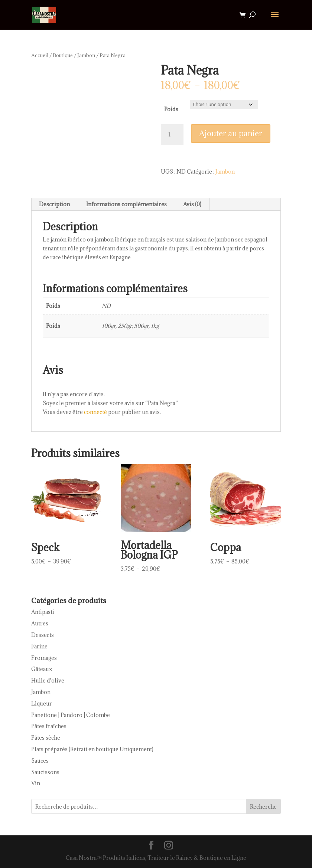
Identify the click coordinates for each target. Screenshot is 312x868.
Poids (171, 109)
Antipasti (43, 612)
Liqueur (42, 703)
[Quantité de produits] (172, 135)
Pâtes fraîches (49, 726)
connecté (95, 412)
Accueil (40, 55)
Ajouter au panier (231, 133)
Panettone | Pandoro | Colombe (71, 715)
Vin (36, 783)
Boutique (63, 55)
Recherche (263, 807)
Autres (40, 623)
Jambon (86, 55)
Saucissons (45, 772)
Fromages (44, 658)
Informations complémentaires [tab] (126, 204)
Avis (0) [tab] (192, 204)
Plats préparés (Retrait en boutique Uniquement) (92, 749)
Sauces (40, 761)
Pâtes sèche (46, 738)
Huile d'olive (48, 680)
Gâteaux (42, 669)
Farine (39, 646)
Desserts (43, 635)
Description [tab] (54, 204)
